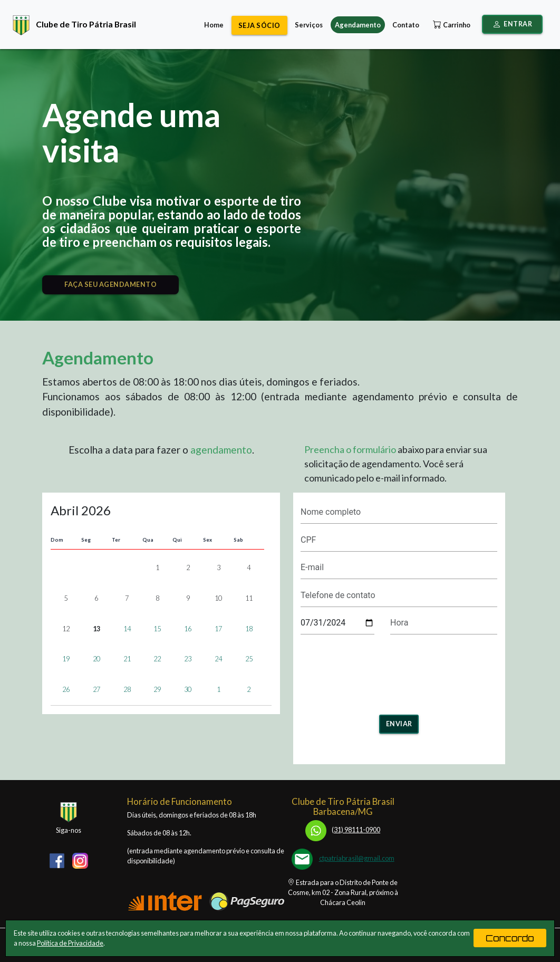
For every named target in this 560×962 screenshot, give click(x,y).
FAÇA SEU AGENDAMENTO (110, 284)
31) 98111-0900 (343, 830)
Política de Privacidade (70, 943)
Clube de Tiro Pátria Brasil (72, 24)
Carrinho (451, 25)
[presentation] (399, 671)
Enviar (399, 724)
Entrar (513, 24)
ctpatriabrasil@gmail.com (357, 858)
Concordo (510, 938)
